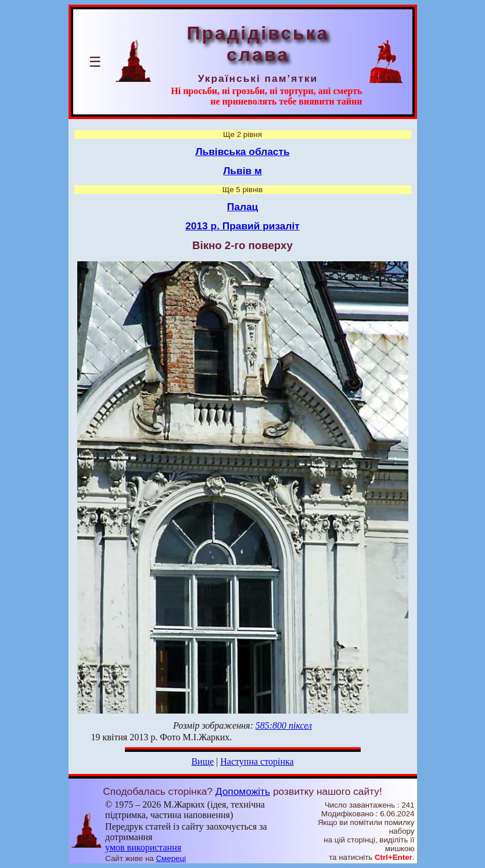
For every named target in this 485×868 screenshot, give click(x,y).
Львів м (242, 171)
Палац (242, 207)
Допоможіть (243, 791)
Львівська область (242, 152)
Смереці (171, 858)
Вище (202, 761)
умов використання (143, 847)
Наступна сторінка (257, 761)
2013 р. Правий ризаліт (242, 226)
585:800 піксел (284, 725)
